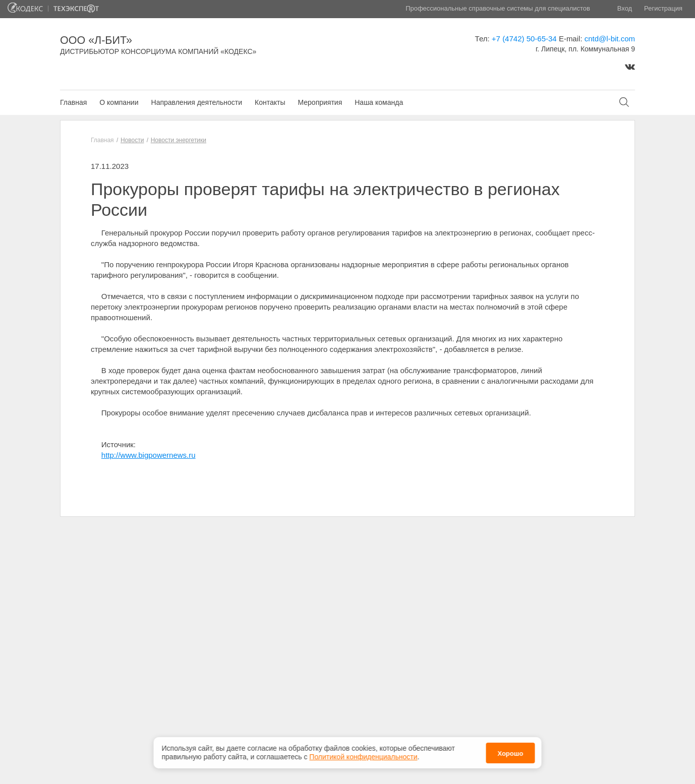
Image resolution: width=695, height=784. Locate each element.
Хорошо (510, 752)
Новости (132, 140)
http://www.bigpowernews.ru (149, 455)
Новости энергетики (179, 140)
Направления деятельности (197, 102)
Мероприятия (320, 102)
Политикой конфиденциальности (363, 756)
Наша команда (379, 102)
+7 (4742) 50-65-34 (524, 39)
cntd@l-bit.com (610, 39)
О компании (119, 102)
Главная (73, 102)
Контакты (270, 102)
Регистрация (663, 8)
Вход (625, 8)
